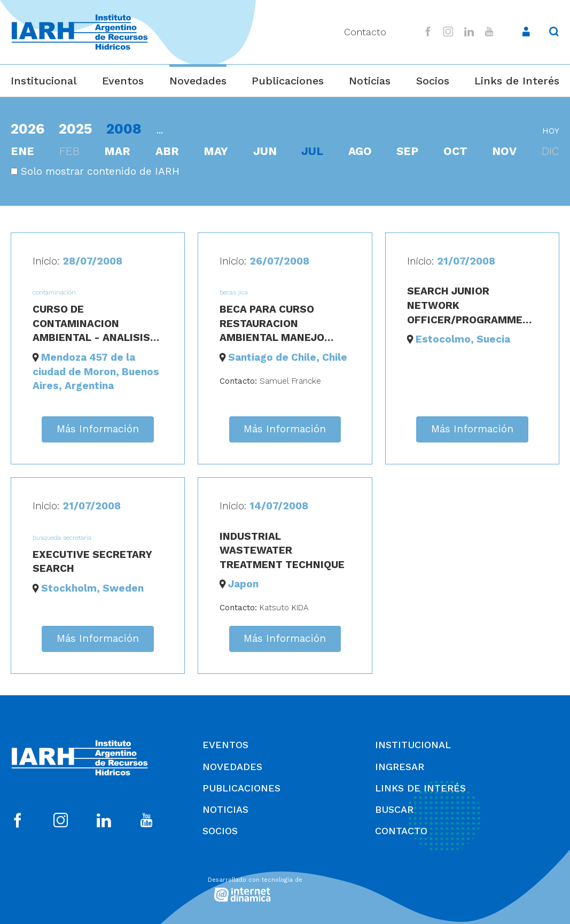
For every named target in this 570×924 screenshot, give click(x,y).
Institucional (44, 81)
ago (360, 151)
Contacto (365, 32)
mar (117, 151)
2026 (28, 129)
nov (504, 151)
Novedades (198, 81)
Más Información (98, 429)
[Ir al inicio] (80, 32)
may (216, 151)
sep (407, 151)
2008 (124, 129)
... (160, 130)
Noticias (370, 81)
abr (167, 151)
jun (265, 151)
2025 (76, 129)
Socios (433, 81)
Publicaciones (288, 81)
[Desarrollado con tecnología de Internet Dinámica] (285, 887)
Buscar (394, 809)
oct (455, 151)
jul (312, 151)
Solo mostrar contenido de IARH (95, 171)
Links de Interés (517, 81)
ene (22, 151)
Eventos (123, 81)
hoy (551, 131)
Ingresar (400, 767)
